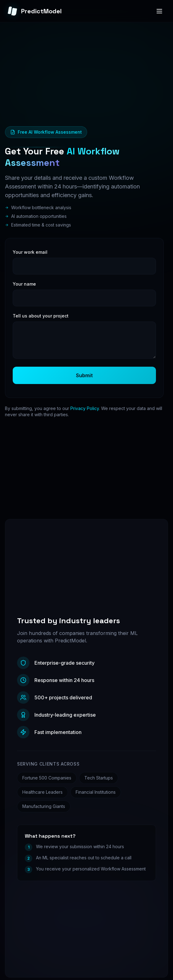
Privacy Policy (85, 408)
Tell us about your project (41, 316)
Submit (84, 375)
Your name (24, 284)
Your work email (30, 252)
